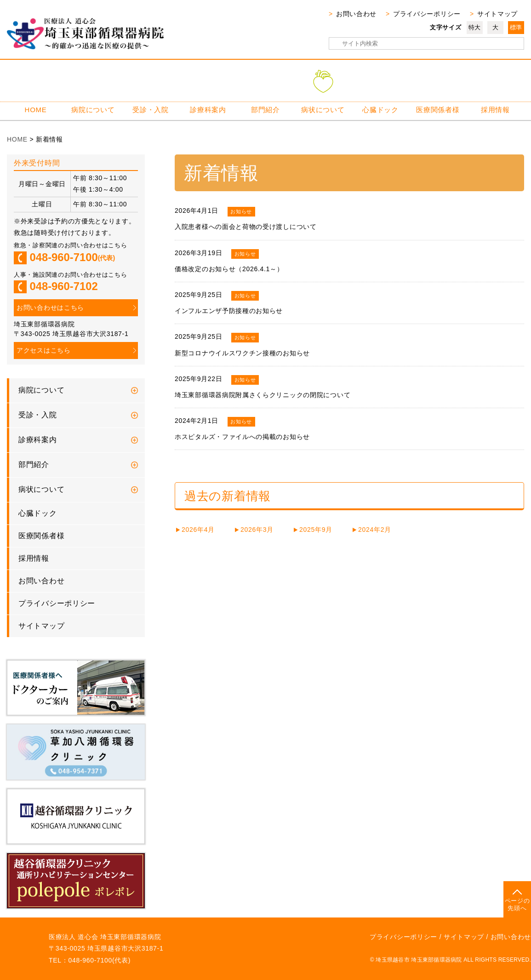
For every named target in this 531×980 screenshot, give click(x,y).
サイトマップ (497, 14)
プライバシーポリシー (427, 14)
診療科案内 (208, 110)
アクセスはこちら (44, 350)
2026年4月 (198, 530)
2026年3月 (257, 530)
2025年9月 (316, 530)
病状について (323, 110)
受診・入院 (151, 110)
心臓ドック (380, 110)
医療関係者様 (438, 110)
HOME (36, 110)
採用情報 (495, 110)
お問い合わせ (356, 14)
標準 (516, 27)
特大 (475, 27)
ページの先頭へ (517, 904)
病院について (93, 110)
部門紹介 (265, 110)
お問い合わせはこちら (50, 308)
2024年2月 (375, 530)
